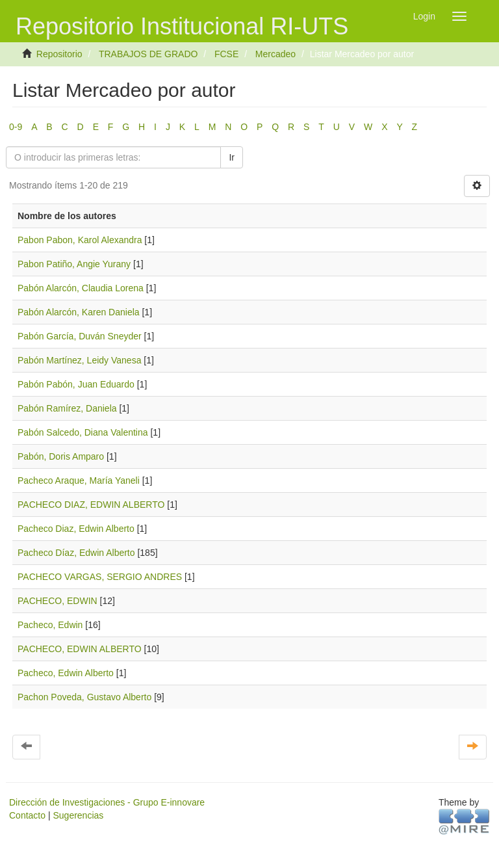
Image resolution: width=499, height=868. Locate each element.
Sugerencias (78, 815)
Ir (232, 157)
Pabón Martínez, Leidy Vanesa (79, 360)
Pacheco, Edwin (50, 625)
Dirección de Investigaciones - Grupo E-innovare (107, 802)
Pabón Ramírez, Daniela (67, 408)
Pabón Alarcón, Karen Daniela (79, 312)
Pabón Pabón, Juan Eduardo (76, 384)
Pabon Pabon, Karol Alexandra (80, 240)
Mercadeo (275, 54)
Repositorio (59, 54)
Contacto (27, 815)
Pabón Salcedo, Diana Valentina (83, 432)
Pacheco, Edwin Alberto (66, 673)
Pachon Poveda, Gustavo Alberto (84, 697)
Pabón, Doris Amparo (61, 456)
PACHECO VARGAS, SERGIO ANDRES (100, 577)
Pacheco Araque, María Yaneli (79, 480)
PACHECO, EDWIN (58, 601)
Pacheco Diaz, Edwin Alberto (76, 529)
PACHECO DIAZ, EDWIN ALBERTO (91, 505)
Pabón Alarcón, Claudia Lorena (81, 288)
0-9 (16, 127)
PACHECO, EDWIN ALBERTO (80, 649)
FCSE (226, 54)
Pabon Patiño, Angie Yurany (74, 264)
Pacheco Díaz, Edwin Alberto (76, 553)
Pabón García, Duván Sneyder (80, 336)
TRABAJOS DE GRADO (148, 54)
